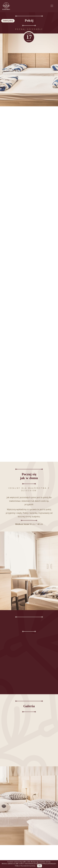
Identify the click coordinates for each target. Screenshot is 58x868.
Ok (40, 866)
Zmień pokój (8, 21)
